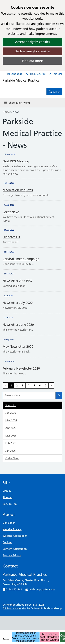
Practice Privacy (12, 555)
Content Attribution (15, 549)
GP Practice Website (14, 608)
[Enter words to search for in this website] (25, 91)
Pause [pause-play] (6, 639)
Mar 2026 (11, 436)
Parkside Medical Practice (21, 80)
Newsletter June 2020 (18, 325)
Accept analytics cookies (32, 42)
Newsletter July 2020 (18, 303)
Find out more (32, 61)
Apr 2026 (11, 428)
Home (6, 112)
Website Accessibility (15, 536)
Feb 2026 (11, 443)
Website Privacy (12, 529)
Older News (12, 458)
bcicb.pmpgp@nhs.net (40, 589)
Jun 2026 (11, 413)
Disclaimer (9, 523)
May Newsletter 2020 (18, 347)
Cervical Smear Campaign (21, 259)
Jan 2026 (10, 451)
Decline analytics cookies (33, 51)
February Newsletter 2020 (21, 368)
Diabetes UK (12, 237)
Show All (11, 405)
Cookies (7, 542)
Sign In (7, 491)
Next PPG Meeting (16, 161)
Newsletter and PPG (17, 281)
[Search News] (29, 395)
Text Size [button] (56, 74)
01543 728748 (36, 74)
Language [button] (15, 74)
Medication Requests (18, 190)
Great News (11, 212)
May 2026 (11, 420)
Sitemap (7, 497)
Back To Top (10, 504)
